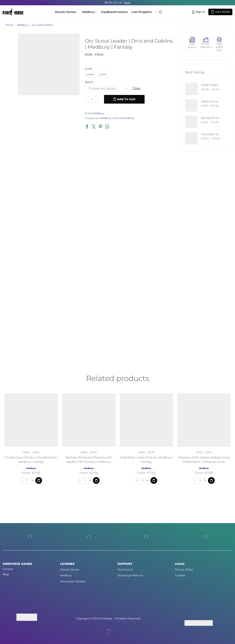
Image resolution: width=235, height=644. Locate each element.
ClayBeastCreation (114, 12)
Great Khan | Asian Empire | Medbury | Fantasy (146, 460)
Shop (127, 3)
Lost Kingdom (142, 12)
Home (9, 25)
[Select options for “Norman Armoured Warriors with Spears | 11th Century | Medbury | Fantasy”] (96, 480)
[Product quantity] (92, 99)
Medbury (90, 12)
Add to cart (126, 99)
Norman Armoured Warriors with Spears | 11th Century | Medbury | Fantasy (89, 462)
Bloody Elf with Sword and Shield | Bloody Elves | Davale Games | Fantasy (211, 118)
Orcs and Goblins (42, 25)
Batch (89, 82)
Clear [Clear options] (136, 88)
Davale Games (67, 12)
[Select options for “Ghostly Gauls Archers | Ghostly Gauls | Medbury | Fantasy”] (39, 480)
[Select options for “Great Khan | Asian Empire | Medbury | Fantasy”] (154, 480)
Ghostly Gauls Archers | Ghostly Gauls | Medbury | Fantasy (31, 460)
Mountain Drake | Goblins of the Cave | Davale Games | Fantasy (211, 134)
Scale (89, 69)
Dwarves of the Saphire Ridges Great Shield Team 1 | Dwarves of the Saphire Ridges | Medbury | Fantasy (204, 462)
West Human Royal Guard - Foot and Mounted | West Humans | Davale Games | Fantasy (211, 101)
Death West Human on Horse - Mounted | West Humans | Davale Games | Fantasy (211, 85)
